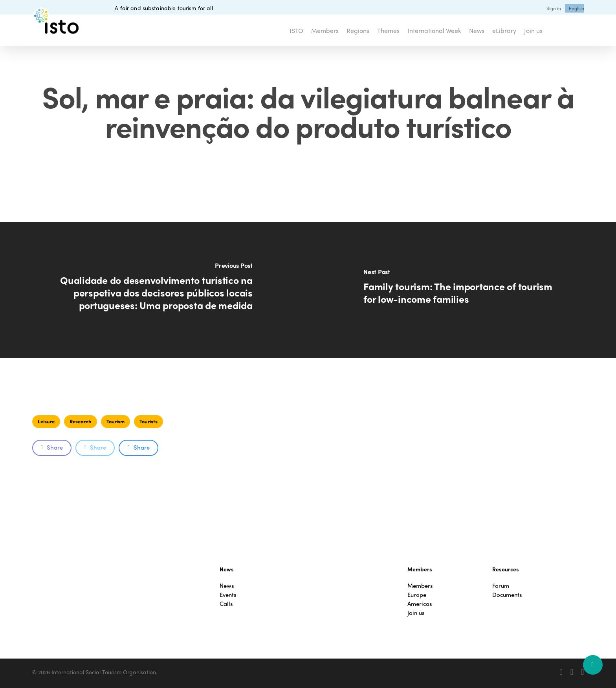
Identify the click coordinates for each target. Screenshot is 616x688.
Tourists (148, 421)
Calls (226, 604)
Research (81, 421)
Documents (507, 595)
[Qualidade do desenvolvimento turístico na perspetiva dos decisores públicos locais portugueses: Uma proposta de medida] (154, 290)
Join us (416, 613)
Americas (420, 604)
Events (228, 595)
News (227, 586)
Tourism (115, 421)
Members (420, 586)
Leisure (46, 421)
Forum (501, 586)
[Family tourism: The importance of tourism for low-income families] (462, 290)
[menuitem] (577, 8)
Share (52, 447)
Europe (417, 595)
